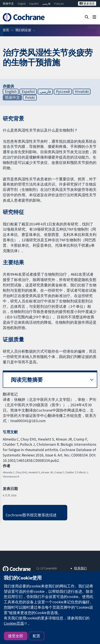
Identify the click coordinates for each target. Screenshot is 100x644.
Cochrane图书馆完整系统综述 (31, 515)
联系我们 (80, 568)
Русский (63, 91)
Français (59, 4)
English (22, 4)
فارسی (46, 4)
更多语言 (87, 4)
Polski (30, 97)
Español (34, 4)
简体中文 (8, 4)
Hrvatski (82, 91)
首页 (6, 30)
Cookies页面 (14, 623)
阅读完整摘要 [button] (27, 380)
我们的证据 (23, 30)
